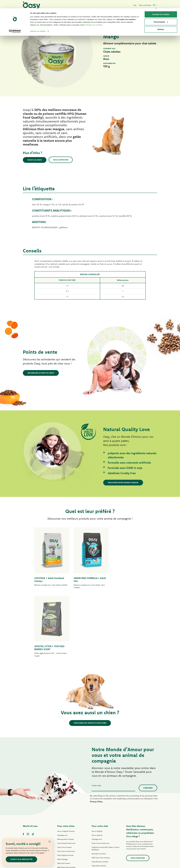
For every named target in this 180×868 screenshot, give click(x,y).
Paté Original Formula (65, 787)
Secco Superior (97, 767)
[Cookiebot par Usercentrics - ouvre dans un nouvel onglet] (15, 23)
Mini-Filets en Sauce (65, 811)
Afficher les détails (38, 23)
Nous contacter (61, 160)
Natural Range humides (66, 819)
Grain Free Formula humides (68, 803)
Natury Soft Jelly (63, 815)
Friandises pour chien (65, 823)
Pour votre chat (100, 758)
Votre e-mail (96, 717)
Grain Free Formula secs (66, 783)
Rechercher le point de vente (41, 373)
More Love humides (99, 821)
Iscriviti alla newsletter (21, 859)
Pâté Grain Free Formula (66, 799)
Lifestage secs (62, 767)
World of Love (30, 758)
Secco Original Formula (66, 763)
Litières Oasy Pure (98, 830)
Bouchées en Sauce (99, 785)
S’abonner (148, 720)
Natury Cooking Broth (100, 813)
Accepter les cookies (161, 6)
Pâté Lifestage (63, 791)
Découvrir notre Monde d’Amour (123, 483)
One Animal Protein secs (66, 775)
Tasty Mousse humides (100, 793)
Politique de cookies (94, 17)
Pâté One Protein (64, 795)
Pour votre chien (66, 758)
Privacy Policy (96, 733)
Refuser (161, 21)
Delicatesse (96, 801)
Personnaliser (161, 14)
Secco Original (97, 763)
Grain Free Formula (64, 779)
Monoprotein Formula (65, 771)
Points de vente (35, 160)
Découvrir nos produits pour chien (90, 655)
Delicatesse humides (99, 805)
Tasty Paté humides (64, 807)
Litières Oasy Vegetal (99, 834)
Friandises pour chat (99, 825)
